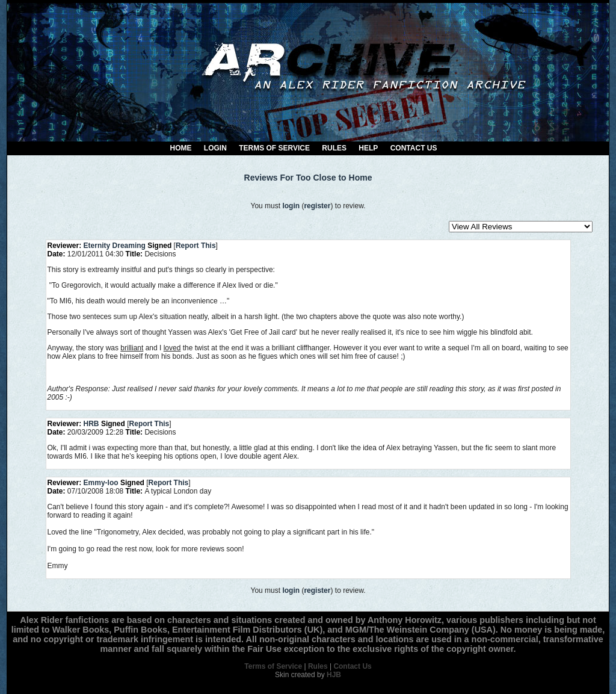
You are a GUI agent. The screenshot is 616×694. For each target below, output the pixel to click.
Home (181, 148)
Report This (196, 246)
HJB (334, 675)
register (317, 206)
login (291, 206)
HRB (91, 424)
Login (215, 148)
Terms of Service (274, 148)
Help (368, 148)
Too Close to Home (334, 178)
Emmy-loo (101, 483)
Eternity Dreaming (115, 246)
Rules (334, 148)
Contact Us (414, 148)
